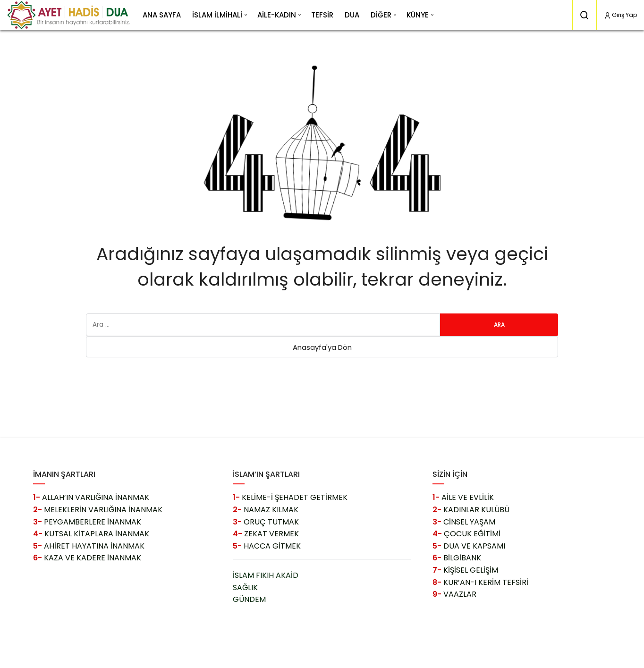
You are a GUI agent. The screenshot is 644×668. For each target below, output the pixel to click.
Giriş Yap (620, 15)
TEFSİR (322, 15)
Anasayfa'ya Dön (322, 347)
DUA (352, 15)
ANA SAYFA (162, 15)
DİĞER (381, 15)
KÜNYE (418, 15)
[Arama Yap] (585, 15)
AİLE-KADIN (277, 15)
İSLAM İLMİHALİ (217, 15)
